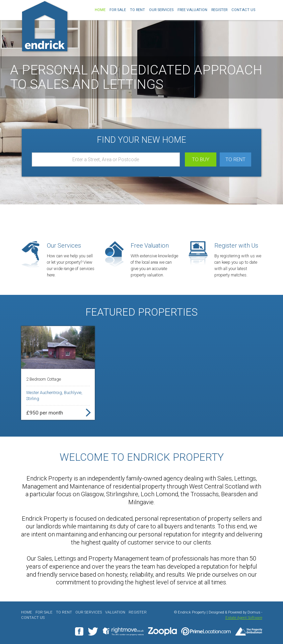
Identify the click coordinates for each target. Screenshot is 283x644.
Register (219, 10)
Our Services (161, 10)
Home (100, 10)
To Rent (137, 10)
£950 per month (45, 413)
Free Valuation (192, 10)
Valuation (115, 612)
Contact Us (243, 10)
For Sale (118, 10)
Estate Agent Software (244, 618)
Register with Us (236, 245)
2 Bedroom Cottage (44, 379)
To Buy (201, 159)
